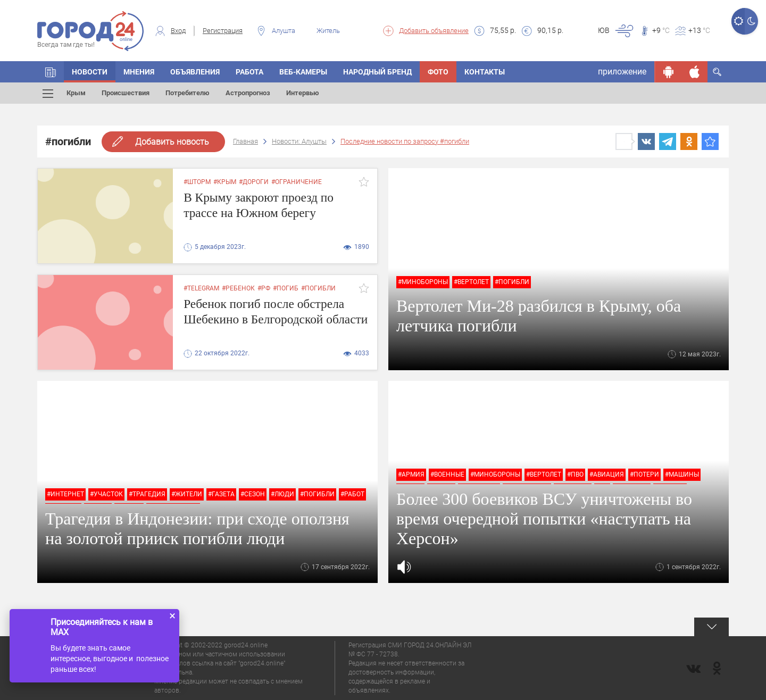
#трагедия (147, 494)
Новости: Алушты (299, 141)
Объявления (195, 72)
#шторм (197, 182)
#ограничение (297, 182)
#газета (221, 494)
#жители (187, 494)
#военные (447, 474)
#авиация (607, 474)
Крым (76, 93)
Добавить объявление (434, 31)
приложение (622, 72)
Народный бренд (377, 72)
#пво (575, 474)
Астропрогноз (248, 93)
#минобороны (423, 282)
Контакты (485, 72)
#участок (106, 494)
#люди (282, 494)
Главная (245, 141)
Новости (90, 72)
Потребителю (188, 93)
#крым (225, 182)
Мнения (139, 72)
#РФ (264, 288)
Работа (249, 72)
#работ (352, 494)
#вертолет (471, 282)
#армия (411, 474)
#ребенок (238, 288)
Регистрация (223, 31)
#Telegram (201, 288)
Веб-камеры (303, 72)
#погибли (512, 282)
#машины (682, 474)
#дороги (254, 182)
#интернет (65, 494)
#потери (644, 474)
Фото (438, 72)
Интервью (303, 93)
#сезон (253, 494)
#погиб (286, 288)
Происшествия (126, 93)
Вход (178, 31)
